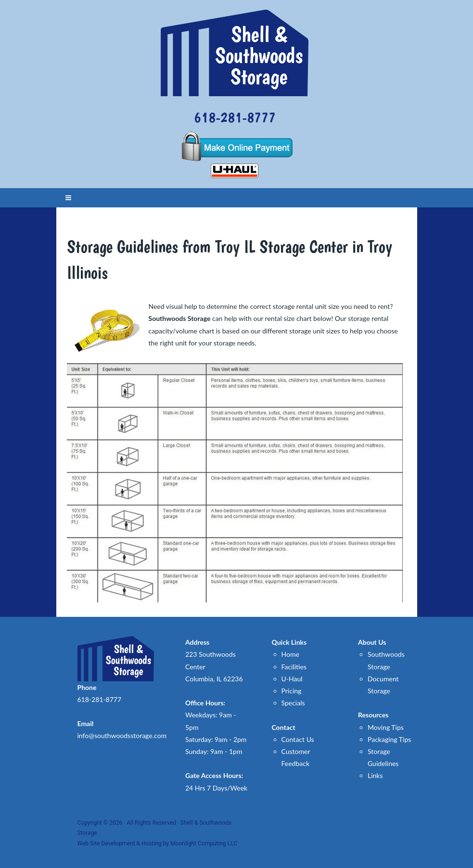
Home (290, 654)
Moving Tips (386, 727)
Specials (293, 703)
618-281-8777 (235, 117)
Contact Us (298, 739)
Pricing (292, 691)
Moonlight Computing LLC (204, 843)
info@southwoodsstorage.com (122, 735)
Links (375, 775)
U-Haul (292, 679)
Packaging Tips (389, 739)
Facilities (294, 667)
